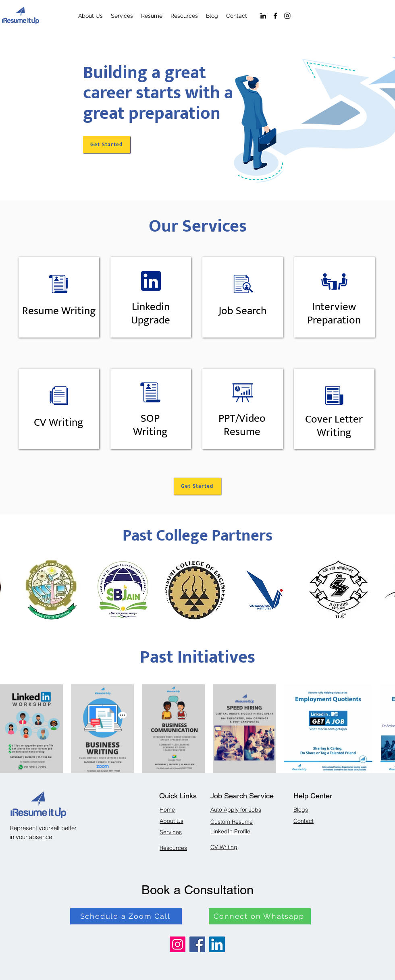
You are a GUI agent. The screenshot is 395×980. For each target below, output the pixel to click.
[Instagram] (287, 16)
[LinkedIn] (263, 16)
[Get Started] (107, 145)
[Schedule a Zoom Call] (126, 916)
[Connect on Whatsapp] (260, 916)
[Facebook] (275, 16)
